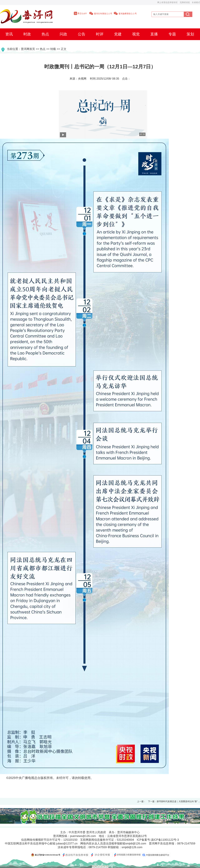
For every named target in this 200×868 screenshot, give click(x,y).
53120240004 (125, 840)
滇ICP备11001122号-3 (165, 840)
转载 (53, 49)
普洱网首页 (28, 49)
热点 (43, 49)
